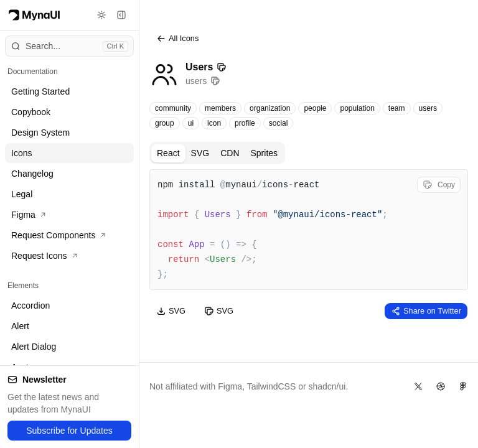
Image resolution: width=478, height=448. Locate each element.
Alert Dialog (34, 347)
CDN (230, 153)
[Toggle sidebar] (121, 15)
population (357, 108)
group (165, 123)
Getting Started (40, 91)
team (397, 108)
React (168, 153)
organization (270, 108)
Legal (22, 194)
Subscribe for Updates (69, 431)
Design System (40, 133)
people (315, 108)
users (428, 108)
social (279, 123)
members (220, 108)
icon (214, 123)
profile (245, 123)
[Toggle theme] (101, 15)
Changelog (32, 174)
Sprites (265, 153)
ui (191, 123)
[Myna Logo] (34, 15)
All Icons (177, 39)
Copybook (31, 112)
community (173, 108)
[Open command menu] (69, 46)
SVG (200, 153)
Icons (21, 153)
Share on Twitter (426, 311)
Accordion (30, 306)
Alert (20, 326)
